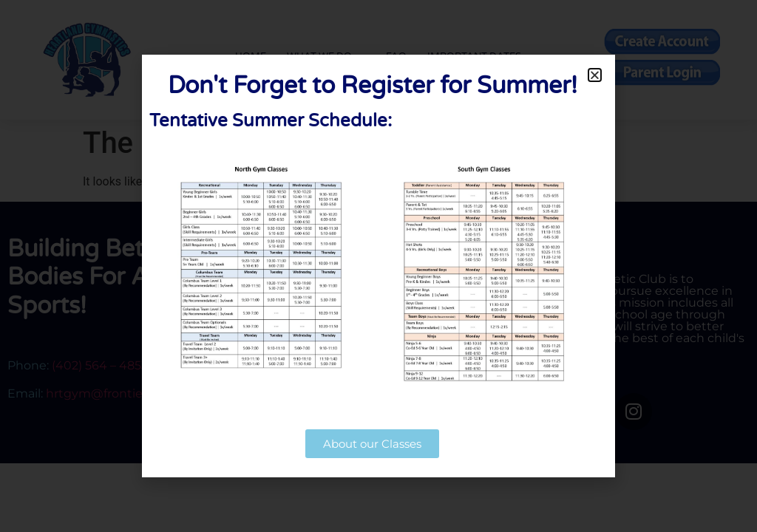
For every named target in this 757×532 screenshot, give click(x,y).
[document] (378, 266)
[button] (595, 75)
